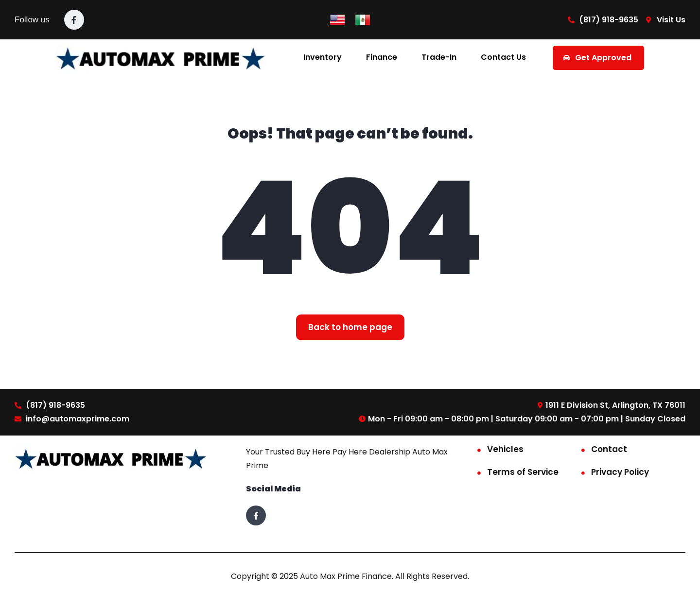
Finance (382, 57)
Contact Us (503, 57)
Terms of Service (523, 472)
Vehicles (505, 449)
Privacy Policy (620, 472)
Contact (609, 449)
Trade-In (439, 57)
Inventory (323, 57)
